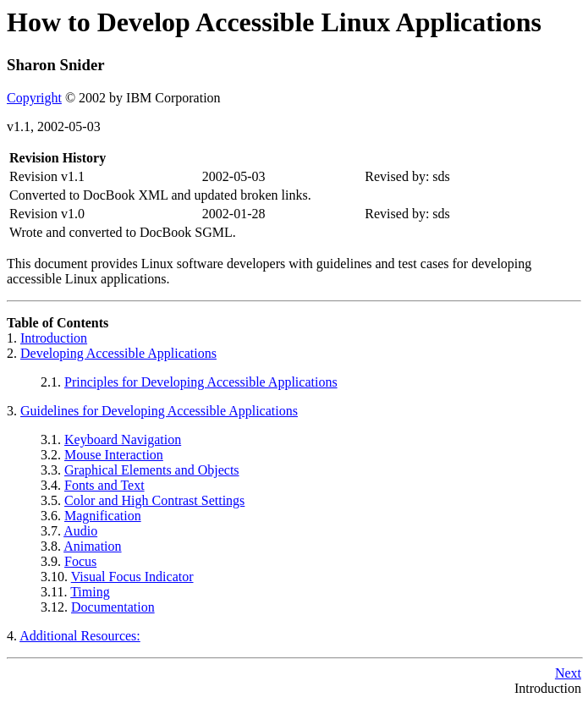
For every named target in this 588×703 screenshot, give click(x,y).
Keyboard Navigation (123, 439)
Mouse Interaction (114, 455)
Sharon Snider (56, 65)
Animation (92, 546)
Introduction (54, 338)
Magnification (103, 516)
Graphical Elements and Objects (152, 470)
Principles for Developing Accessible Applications (201, 382)
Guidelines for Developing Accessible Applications (159, 411)
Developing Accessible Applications (118, 353)
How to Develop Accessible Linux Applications (274, 22)
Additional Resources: (80, 636)
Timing (90, 592)
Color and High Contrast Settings (154, 500)
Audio (80, 531)
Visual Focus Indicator (132, 577)
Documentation (113, 607)
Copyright (34, 98)
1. (14, 338)
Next (568, 673)
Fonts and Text (104, 485)
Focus (80, 561)
